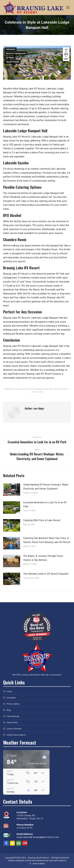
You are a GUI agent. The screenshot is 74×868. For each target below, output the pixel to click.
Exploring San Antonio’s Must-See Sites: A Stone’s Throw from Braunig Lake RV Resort (47, 540)
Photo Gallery (13, 704)
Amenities (11, 698)
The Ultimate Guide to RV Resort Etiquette (46, 574)
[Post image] (12, 490)
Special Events (13, 62)
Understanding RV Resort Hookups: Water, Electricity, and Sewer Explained (46, 487)
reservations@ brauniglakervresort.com (38, 837)
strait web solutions (57, 860)
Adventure (11, 49)
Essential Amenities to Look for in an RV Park (45, 504)
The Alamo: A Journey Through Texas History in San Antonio (43, 558)
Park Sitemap (13, 716)
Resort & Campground (16, 53)
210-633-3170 (24, 828)
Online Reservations (16, 735)
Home (9, 691)
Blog (9, 710)
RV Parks (10, 58)
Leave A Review (14, 729)
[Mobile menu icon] (68, 7)
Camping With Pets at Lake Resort (42, 520)
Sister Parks (12, 722)
